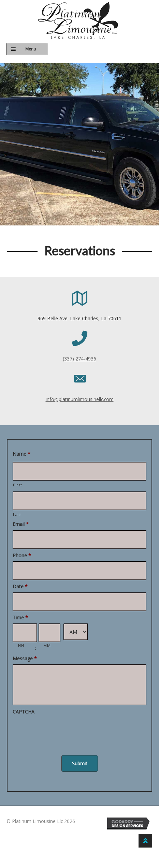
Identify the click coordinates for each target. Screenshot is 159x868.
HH (21, 645)
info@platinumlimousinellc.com (80, 399)
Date (20, 587)
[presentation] (64, 731)
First (17, 485)
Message (25, 659)
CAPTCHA (24, 712)
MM (47, 645)
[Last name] (79, 501)
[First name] (79, 471)
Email (21, 524)
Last (17, 514)
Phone (22, 556)
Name (21, 454)
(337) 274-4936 (79, 359)
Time (20, 618)
